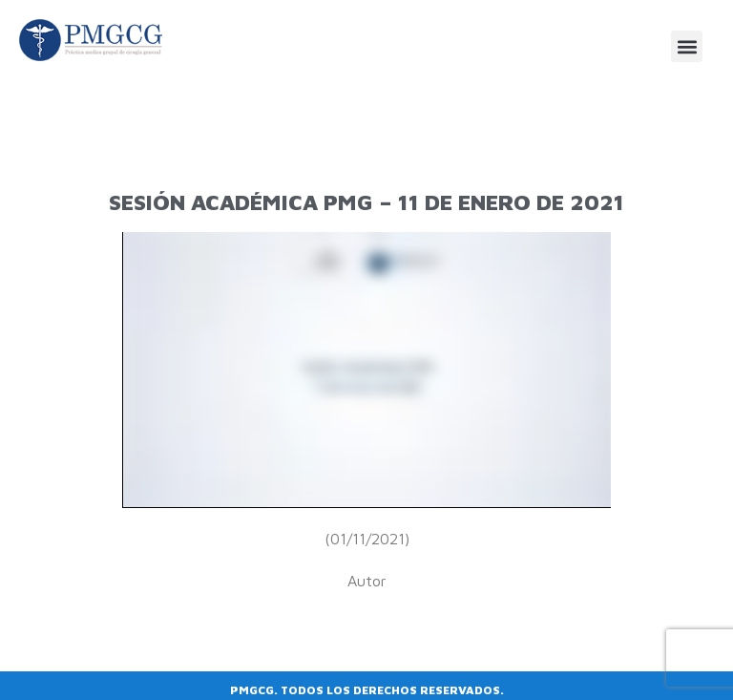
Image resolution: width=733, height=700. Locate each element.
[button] (687, 46)
